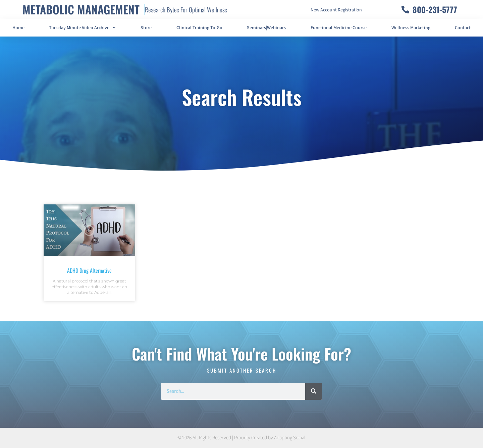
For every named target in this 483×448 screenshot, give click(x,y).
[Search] (314, 391)
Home (18, 28)
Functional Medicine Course (339, 28)
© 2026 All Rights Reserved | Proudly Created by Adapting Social (241, 438)
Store (146, 28)
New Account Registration (336, 10)
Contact (463, 28)
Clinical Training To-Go (199, 28)
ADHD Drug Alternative (89, 270)
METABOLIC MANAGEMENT (81, 9)
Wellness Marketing (411, 28)
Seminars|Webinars (266, 28)
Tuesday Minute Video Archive (82, 28)
